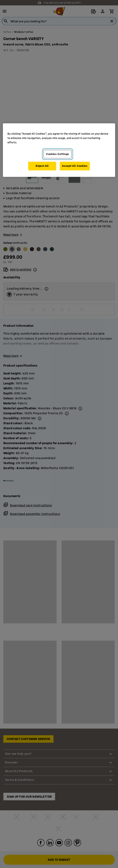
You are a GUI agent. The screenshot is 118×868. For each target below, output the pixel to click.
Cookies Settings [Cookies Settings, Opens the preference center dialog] (58, 154)
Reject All (42, 166)
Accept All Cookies (75, 166)
